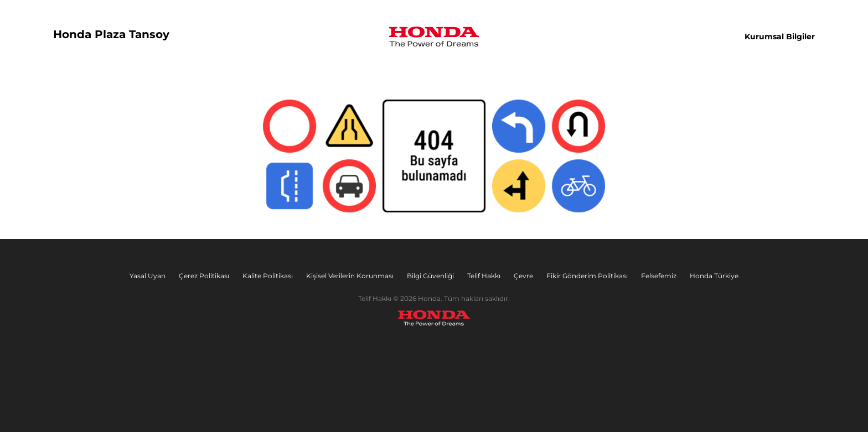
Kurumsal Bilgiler (780, 37)
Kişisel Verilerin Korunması (350, 276)
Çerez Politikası (204, 276)
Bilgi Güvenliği (430, 276)
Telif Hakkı (484, 276)
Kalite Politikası (268, 276)
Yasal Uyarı (148, 276)
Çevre (523, 276)
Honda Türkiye (714, 276)
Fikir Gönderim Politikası (587, 276)
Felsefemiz (659, 276)
